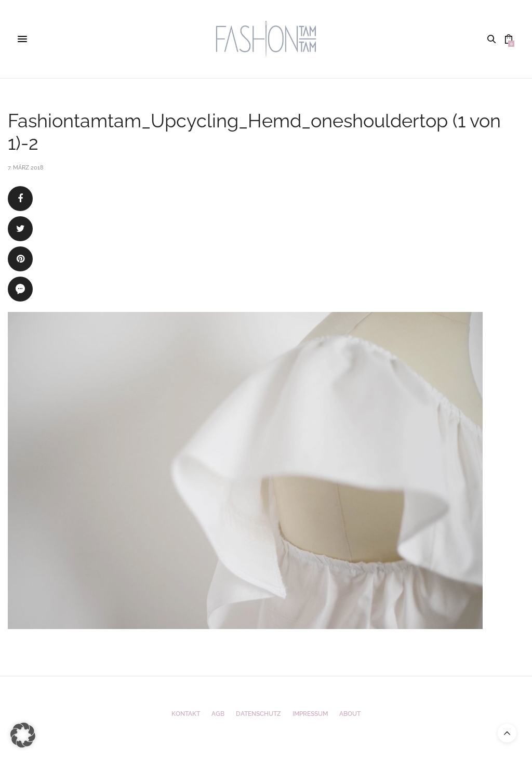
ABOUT (350, 714)
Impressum (310, 714)
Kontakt (186, 714)
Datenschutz (258, 714)
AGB (218, 714)
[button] (23, 735)
